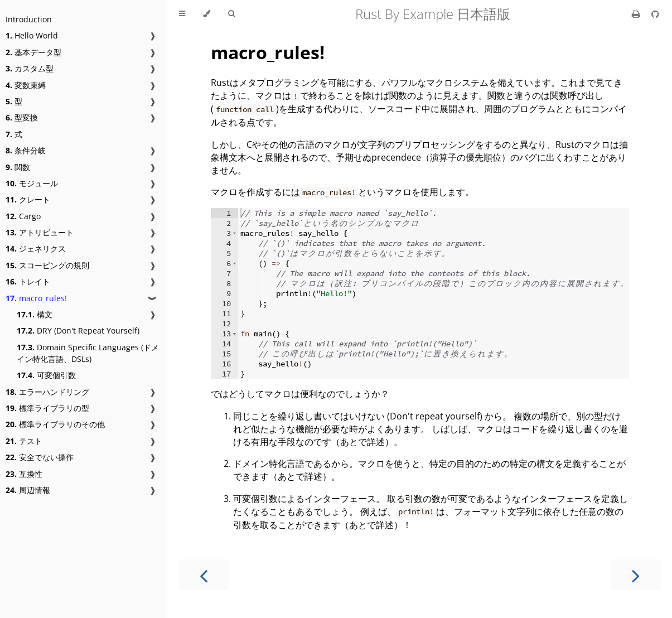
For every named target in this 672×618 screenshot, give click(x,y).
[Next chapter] (636, 575)
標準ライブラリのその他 (55, 424)
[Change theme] (207, 14)
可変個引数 (46, 375)
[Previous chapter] (204, 575)
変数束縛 (26, 85)
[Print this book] (637, 14)
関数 (18, 167)
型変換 (22, 117)
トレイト (28, 281)
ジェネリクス (36, 248)
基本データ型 (33, 52)
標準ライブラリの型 (47, 408)
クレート (28, 199)
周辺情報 (28, 490)
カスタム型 (30, 68)
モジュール (32, 183)
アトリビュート (40, 232)
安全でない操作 (40, 457)
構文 (35, 314)
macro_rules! (36, 298)
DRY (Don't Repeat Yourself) (78, 330)
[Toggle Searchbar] (231, 14)
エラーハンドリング (47, 392)
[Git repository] (655, 14)
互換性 (24, 474)
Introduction (29, 19)
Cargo (23, 216)
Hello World (32, 35)
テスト (24, 441)
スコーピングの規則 (47, 265)
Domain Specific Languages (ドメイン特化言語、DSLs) (88, 353)
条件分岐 (26, 150)
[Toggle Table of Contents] (182, 14)
